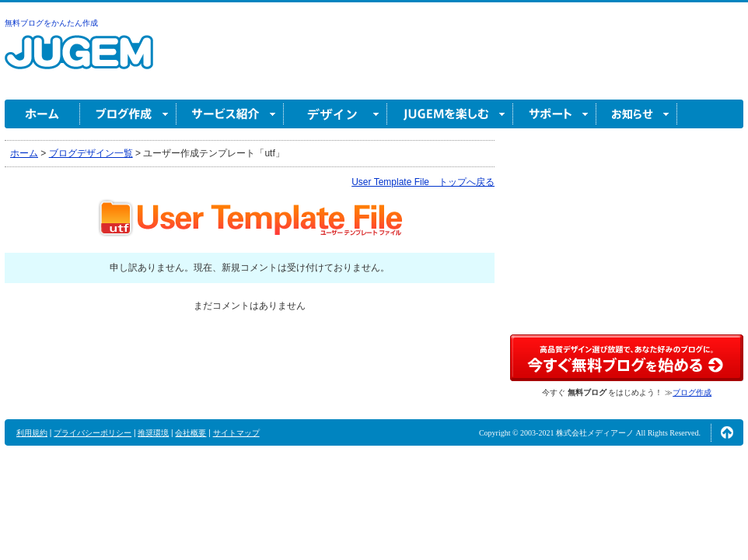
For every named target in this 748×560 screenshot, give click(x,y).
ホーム (42, 114)
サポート (555, 114)
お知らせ (637, 114)
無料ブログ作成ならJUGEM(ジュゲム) (79, 61)
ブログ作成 (128, 114)
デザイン (336, 114)
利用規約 (32, 433)
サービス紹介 (230, 114)
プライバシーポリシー (93, 433)
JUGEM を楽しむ (450, 114)
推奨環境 (153, 433)
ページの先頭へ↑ (727, 432)
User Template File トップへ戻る (423, 182)
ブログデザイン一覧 (91, 153)
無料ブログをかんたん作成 (51, 23)
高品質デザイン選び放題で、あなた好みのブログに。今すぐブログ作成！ (627, 358)
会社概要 (190, 433)
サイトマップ (236, 433)
